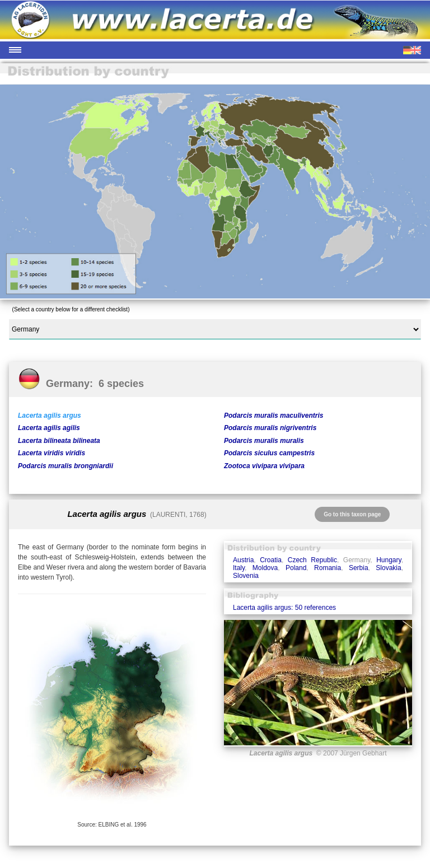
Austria (243, 560)
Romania (328, 568)
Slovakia (388, 568)
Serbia (359, 568)
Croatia (271, 560)
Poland (296, 568)
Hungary (389, 560)
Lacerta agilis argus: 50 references (284, 608)
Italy (239, 568)
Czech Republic (312, 560)
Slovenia (246, 576)
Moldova (265, 568)
